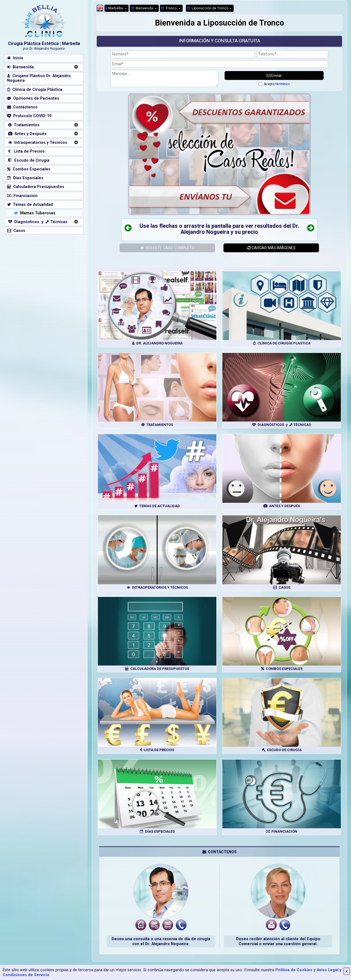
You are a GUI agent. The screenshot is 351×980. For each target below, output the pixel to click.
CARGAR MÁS (271, 248)
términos (283, 84)
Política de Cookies (294, 970)
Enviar (274, 75)
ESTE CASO (167, 248)
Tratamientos (23, 125)
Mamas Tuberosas (34, 213)
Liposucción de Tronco (208, 8)
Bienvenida (142, 8)
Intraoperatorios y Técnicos (37, 143)
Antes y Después (27, 134)
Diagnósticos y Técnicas (37, 222)
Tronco (169, 8)
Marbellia (115, 8)
